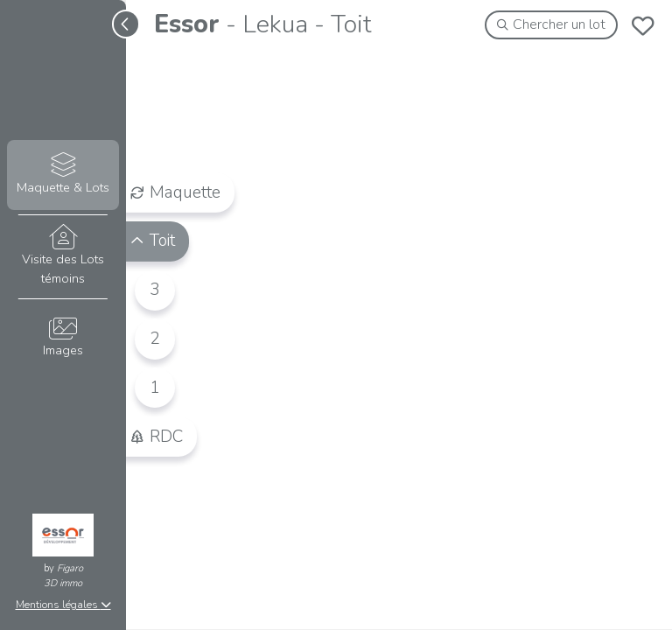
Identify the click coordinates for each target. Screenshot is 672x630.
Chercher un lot (552, 24)
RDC (157, 436)
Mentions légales (63, 605)
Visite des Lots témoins (63, 255)
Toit (153, 241)
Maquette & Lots (63, 175)
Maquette (175, 192)
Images (63, 338)
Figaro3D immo (63, 576)
